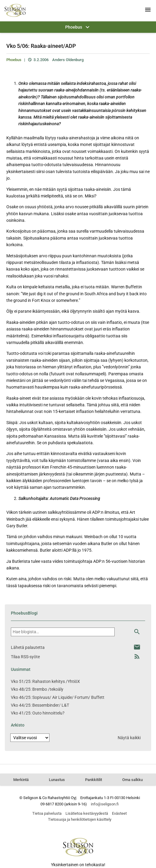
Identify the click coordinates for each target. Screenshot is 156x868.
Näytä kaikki (129, 738)
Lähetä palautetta (28, 647)
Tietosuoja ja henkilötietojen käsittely (80, 819)
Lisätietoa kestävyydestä (87, 813)
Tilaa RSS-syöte (25, 657)
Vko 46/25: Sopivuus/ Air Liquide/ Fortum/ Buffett (58, 697)
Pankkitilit (94, 780)
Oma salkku (132, 780)
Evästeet (119, 813)
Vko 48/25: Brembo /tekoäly (37, 689)
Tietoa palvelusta (47, 813)
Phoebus (14, 60)
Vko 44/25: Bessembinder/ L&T (40, 705)
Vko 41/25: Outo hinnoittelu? (38, 713)
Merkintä (21, 780)
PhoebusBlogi (24, 613)
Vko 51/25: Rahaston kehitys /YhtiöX (45, 681)
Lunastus (57, 780)
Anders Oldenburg (68, 60)
